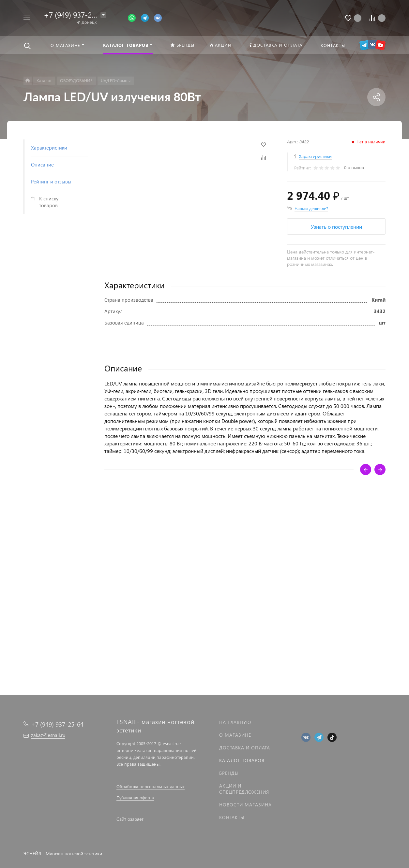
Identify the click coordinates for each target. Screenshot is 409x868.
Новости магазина (245, 805)
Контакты (232, 817)
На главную (235, 722)
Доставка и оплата (245, 748)
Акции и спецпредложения (244, 789)
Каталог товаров (242, 760)
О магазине (235, 735)
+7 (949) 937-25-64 (75, 14)
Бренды (229, 773)
